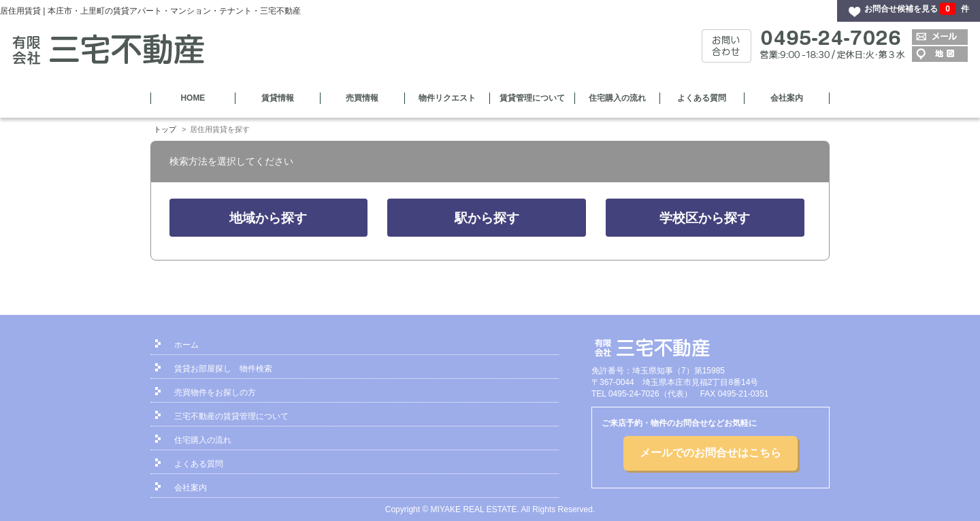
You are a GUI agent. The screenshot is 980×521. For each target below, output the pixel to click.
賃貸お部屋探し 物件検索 (223, 369)
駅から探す (487, 218)
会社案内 (787, 98)
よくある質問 (702, 98)
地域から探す (268, 218)
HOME (193, 98)
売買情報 (362, 98)
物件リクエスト (447, 98)
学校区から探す (705, 218)
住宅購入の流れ (617, 98)
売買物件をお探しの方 (215, 392)
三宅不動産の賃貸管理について (231, 416)
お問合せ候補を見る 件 (917, 9)
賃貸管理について (532, 98)
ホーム (186, 345)
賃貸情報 (278, 98)
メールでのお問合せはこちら (710, 453)
